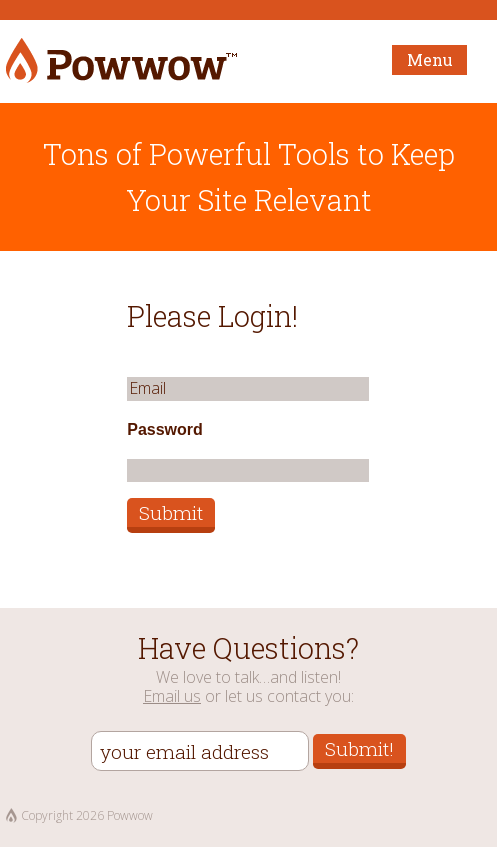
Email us (172, 696)
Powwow (121, 61)
